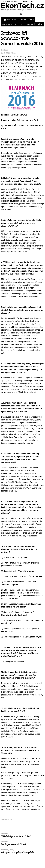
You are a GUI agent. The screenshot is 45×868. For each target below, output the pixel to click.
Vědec (31, 20)
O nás (27, 24)
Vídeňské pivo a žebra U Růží (16, 836)
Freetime (4, 50)
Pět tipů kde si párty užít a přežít (18, 852)
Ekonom (12, 20)
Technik (22, 20)
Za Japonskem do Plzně (13, 844)
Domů (5, 20)
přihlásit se (37, 24)
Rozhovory (17, 24)
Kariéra (6, 24)
